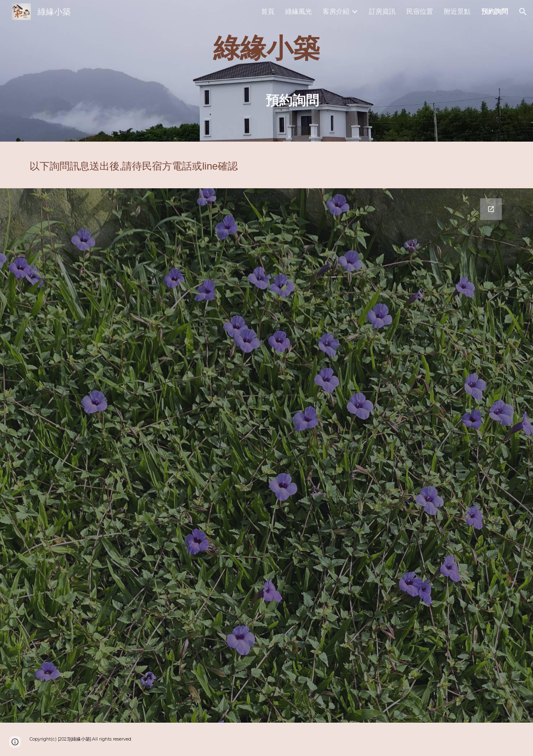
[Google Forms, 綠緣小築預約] (266, 455)
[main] (266, 71)
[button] (523, 12)
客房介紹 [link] (336, 11)
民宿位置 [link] (420, 11)
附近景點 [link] (457, 11)
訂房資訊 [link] (382, 11)
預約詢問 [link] (495, 11)
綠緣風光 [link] (299, 11)
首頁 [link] (268, 11)
